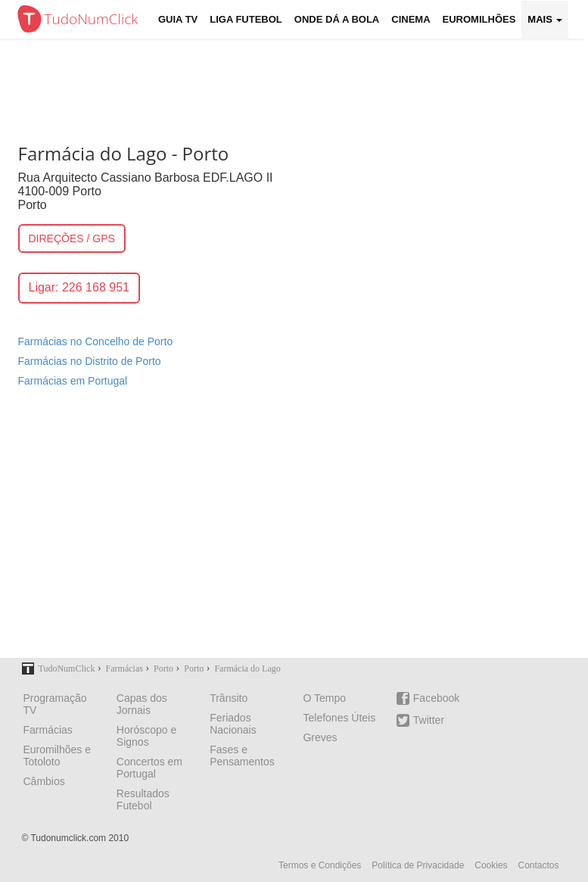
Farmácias (48, 730)
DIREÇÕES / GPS (72, 238)
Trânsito (229, 698)
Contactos (538, 865)
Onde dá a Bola (337, 19)
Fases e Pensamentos (242, 756)
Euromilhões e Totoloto (58, 756)
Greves (320, 737)
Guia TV (178, 19)
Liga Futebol (246, 19)
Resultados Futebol (143, 799)
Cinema (411, 19)
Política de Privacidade (418, 865)
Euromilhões (479, 19)
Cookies (491, 865)
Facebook (428, 698)
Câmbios (44, 781)
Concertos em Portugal (149, 768)
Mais (545, 19)
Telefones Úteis (339, 718)
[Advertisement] (294, 532)
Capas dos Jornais (142, 704)
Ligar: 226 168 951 (79, 287)
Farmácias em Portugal (73, 381)
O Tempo (324, 698)
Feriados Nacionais (233, 724)
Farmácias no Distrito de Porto (90, 361)
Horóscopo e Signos (146, 736)
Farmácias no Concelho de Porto (96, 341)
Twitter (420, 720)
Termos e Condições (320, 865)
